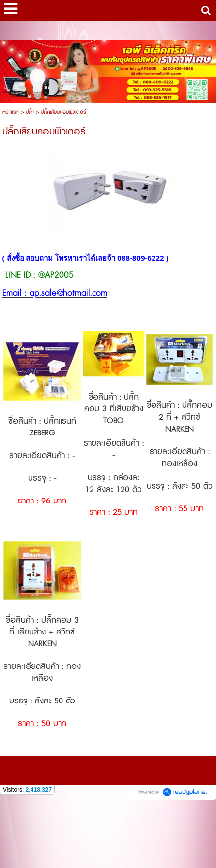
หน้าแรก (11, 112)
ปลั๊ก (30, 112)
